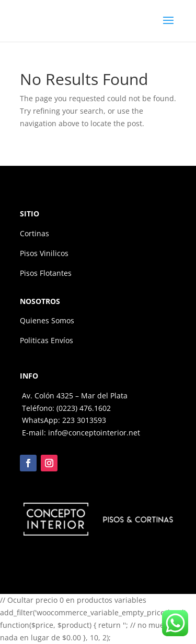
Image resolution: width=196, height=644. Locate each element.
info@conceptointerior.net (94, 433)
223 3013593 (84, 420)
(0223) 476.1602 (84, 408)
